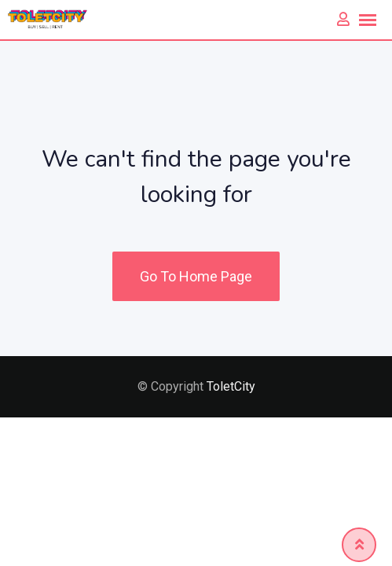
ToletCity (231, 386)
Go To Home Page (196, 276)
